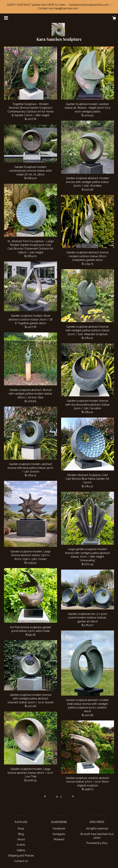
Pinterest (59, 839)
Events (21, 845)
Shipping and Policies (21, 856)
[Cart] (114, 19)
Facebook (59, 829)
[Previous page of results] (45, 796)
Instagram (59, 834)
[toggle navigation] (6, 18)
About (21, 839)
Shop (21, 829)
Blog (21, 834)
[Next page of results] (73, 796)
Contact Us (21, 861)
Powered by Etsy (97, 843)
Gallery (21, 850)
